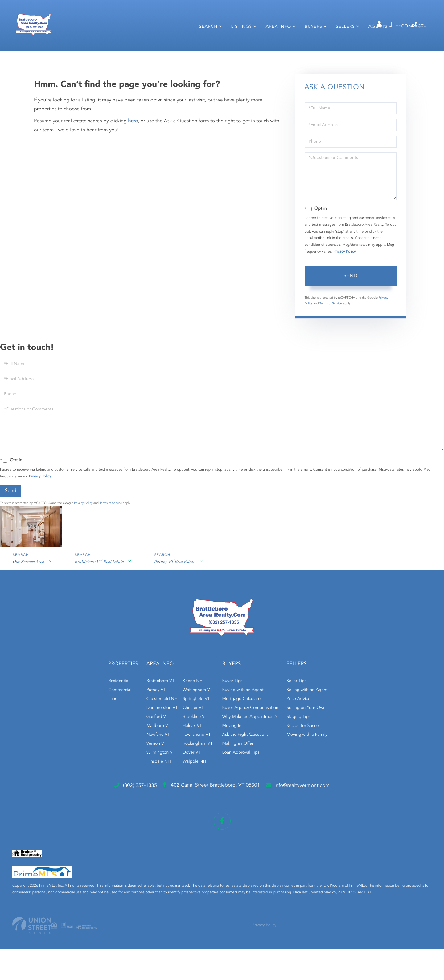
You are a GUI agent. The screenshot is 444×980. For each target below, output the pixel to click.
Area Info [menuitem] (276, 43)
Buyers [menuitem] (311, 43)
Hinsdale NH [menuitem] (139, 799)
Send (351, 313)
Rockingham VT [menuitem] (178, 781)
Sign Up (367, 25)
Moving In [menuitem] (232, 764)
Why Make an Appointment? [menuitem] (250, 755)
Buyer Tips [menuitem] (232, 719)
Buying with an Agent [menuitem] (243, 728)
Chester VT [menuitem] (174, 746)
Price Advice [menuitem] (318, 737)
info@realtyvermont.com (326, 824)
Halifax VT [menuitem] (173, 764)
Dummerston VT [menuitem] (142, 746)
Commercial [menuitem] (81, 728)
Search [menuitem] (206, 43)
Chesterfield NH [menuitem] (142, 737)
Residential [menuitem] (80, 719)
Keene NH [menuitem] (173, 719)
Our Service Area (28, 602)
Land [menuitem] (74, 737)
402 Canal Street (209, 825)
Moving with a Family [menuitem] (327, 772)
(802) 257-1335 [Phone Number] (403, 25)
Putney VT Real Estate (177, 602)
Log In (340, 25)
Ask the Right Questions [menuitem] (245, 772)
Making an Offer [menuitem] (238, 781)
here (133, 158)
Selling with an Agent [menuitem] (327, 728)
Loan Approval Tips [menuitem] (241, 790)
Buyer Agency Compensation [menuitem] (250, 746)
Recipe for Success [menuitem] (324, 764)
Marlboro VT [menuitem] (139, 764)
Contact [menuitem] (410, 42)
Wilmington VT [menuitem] (141, 790)
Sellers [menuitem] (343, 43)
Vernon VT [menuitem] (137, 781)
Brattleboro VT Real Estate (100, 602)
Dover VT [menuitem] (172, 790)
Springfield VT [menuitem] (177, 737)
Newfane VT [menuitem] (138, 772)
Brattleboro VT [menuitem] (141, 719)
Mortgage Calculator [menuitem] (242, 737)
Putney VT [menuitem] (136, 728)
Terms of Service (331, 340)
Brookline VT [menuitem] (175, 755)
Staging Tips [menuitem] (318, 755)
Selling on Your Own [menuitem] (326, 746)
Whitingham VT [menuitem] (178, 728)
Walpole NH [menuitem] (175, 799)
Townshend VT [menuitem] (177, 772)
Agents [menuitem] (375, 43)
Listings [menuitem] (239, 43)
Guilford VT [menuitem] (138, 755)
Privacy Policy (344, 289)
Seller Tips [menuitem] (316, 719)
